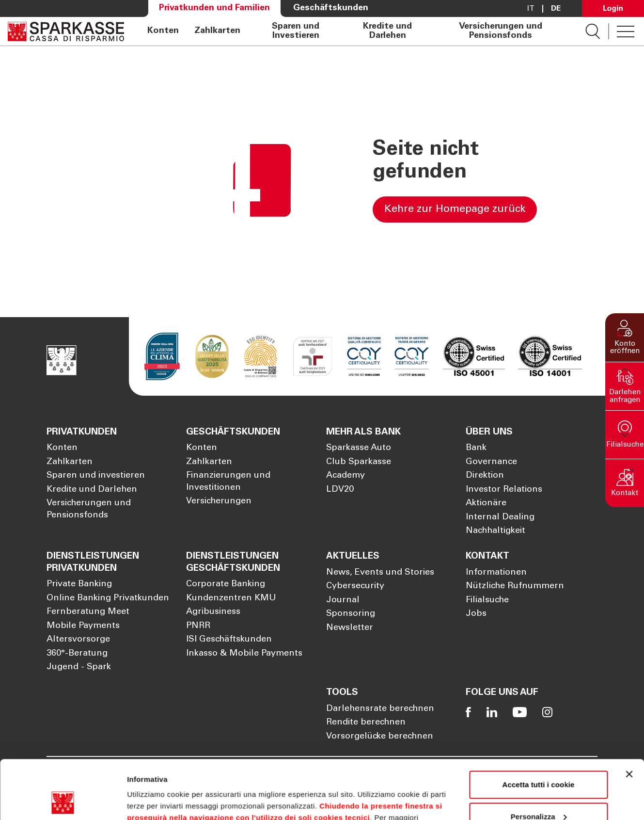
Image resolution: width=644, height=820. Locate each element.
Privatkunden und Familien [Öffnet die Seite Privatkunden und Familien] (214, 8)
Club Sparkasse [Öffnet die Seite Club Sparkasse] (359, 462)
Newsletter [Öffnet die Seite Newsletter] (350, 628)
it (531, 9)
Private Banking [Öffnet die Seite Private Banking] (79, 584)
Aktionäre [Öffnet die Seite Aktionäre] (486, 503)
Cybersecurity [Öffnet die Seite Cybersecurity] (355, 586)
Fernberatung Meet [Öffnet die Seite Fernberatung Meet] (88, 612)
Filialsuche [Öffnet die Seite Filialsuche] (487, 600)
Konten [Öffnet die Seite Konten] (163, 31)
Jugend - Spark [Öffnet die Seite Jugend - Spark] (79, 667)
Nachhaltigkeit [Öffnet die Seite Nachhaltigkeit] (495, 531)
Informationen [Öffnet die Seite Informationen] (496, 573)
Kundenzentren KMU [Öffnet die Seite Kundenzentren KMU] (231, 598)
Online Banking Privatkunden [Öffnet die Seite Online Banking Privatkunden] (108, 598)
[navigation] (355, 31)
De (556, 9)
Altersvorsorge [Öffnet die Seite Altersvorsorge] (78, 640)
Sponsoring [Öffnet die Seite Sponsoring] (351, 614)
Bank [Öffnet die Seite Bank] (476, 448)
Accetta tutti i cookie (539, 730)
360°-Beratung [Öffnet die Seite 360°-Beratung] (77, 654)
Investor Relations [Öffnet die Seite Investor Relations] (504, 490)
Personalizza (539, 761)
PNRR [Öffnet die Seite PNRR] (198, 626)
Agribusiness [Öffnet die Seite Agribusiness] (213, 612)
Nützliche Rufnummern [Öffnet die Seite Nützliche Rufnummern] (515, 586)
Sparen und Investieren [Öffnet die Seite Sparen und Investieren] (296, 31)
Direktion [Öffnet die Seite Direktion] (485, 476)
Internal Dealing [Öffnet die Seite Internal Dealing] (500, 517)
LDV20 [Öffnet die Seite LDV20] (340, 490)
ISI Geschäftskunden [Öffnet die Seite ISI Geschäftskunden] (229, 640)
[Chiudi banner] (629, 719)
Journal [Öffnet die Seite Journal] (343, 600)
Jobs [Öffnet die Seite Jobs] (476, 614)
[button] (625, 338)
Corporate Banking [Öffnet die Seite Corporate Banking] (226, 584)
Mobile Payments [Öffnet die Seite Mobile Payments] (83, 626)
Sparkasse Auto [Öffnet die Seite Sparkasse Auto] (359, 448)
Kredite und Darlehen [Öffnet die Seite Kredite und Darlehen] (387, 31)
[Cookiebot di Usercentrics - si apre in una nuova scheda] (63, 801)
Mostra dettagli (153, 801)
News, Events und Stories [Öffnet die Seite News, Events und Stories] (380, 573)
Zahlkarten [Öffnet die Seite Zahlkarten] (217, 31)
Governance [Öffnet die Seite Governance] (491, 462)
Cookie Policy (366, 774)
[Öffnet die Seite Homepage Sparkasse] (66, 31)
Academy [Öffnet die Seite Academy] (346, 476)
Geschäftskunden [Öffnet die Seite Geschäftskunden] (331, 8)
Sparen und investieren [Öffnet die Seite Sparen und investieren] (96, 476)
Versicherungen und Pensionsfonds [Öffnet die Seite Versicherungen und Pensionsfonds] (501, 31)
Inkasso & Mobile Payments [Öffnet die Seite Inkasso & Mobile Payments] (244, 654)
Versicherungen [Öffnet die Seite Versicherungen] (219, 501)
